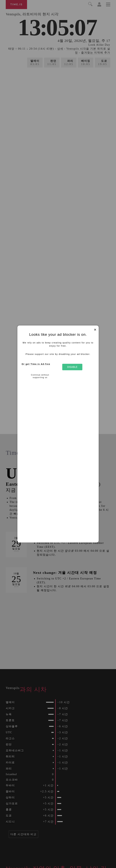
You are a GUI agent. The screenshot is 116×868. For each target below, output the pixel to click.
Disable (72, 367)
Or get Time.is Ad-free (36, 364)
